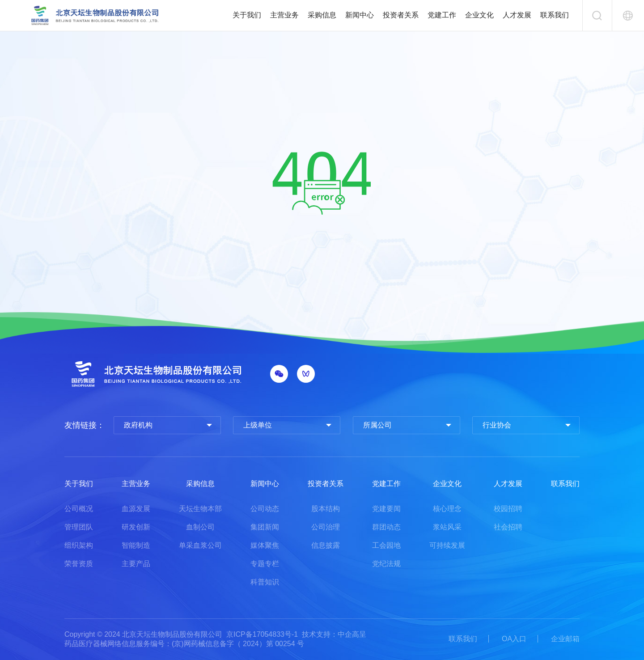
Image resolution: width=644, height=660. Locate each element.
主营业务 (284, 15)
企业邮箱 (565, 639)
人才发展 (517, 15)
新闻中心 (360, 15)
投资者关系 (401, 15)
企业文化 (479, 15)
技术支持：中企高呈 (334, 634)
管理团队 (79, 527)
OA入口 (514, 639)
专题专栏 (265, 564)
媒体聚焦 (265, 545)
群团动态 (386, 527)
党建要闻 (386, 509)
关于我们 (247, 15)
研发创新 (136, 527)
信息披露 (326, 545)
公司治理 (326, 527)
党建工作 (442, 15)
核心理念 (447, 509)
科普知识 (265, 582)
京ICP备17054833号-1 (262, 634)
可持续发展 (447, 545)
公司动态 (265, 509)
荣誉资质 (79, 564)
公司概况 (79, 509)
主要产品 (136, 564)
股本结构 (326, 509)
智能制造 (136, 545)
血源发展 (136, 509)
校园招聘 (508, 509)
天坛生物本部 (200, 509)
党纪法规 (386, 564)
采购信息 (322, 15)
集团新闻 (265, 527)
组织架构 (79, 545)
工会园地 (386, 545)
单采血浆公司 (200, 545)
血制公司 (200, 527)
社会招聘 (508, 527)
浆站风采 (447, 527)
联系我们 (555, 15)
